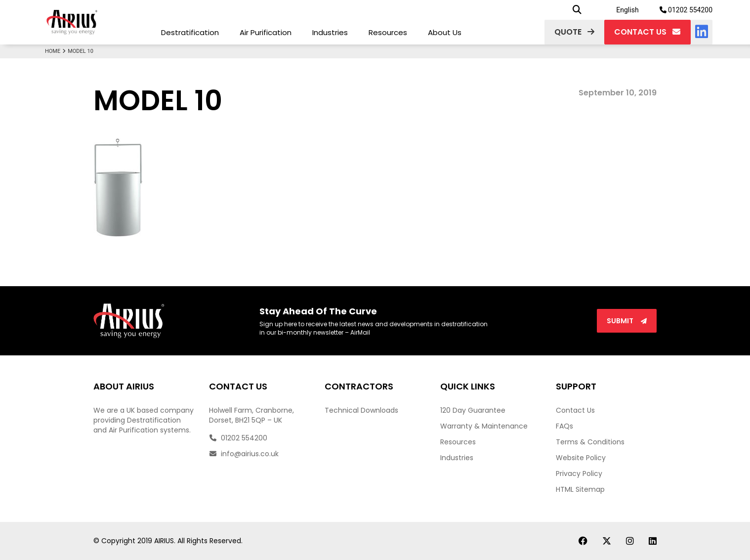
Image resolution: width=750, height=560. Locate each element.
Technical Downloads (361, 410)
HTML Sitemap (580, 489)
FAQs (564, 426)
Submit (627, 321)
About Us (445, 32)
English (627, 10)
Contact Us (575, 410)
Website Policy (581, 458)
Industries (330, 32)
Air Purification (266, 32)
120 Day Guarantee (473, 410)
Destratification (190, 32)
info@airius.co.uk (244, 454)
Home (56, 51)
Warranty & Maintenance (484, 426)
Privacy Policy (579, 474)
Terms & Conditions (590, 442)
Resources (388, 32)
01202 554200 (686, 10)
